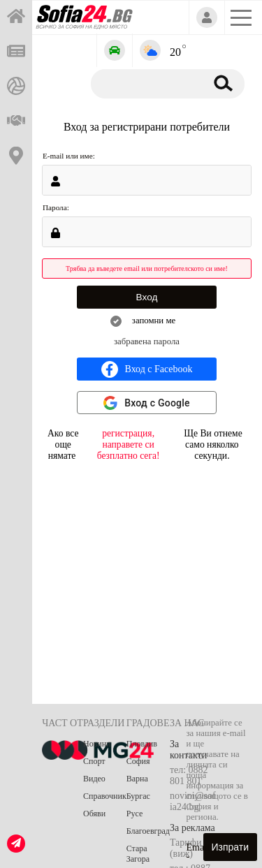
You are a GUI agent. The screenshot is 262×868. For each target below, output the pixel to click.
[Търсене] (146, 83)
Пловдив (142, 744)
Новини (97, 744)
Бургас (138, 796)
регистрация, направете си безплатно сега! (129, 444)
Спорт (94, 761)
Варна (137, 779)
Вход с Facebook (147, 369)
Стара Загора (138, 854)
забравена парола (147, 341)
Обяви (94, 814)
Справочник (105, 796)
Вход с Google (157, 403)
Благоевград (148, 831)
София (138, 761)
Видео (94, 779)
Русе (134, 814)
